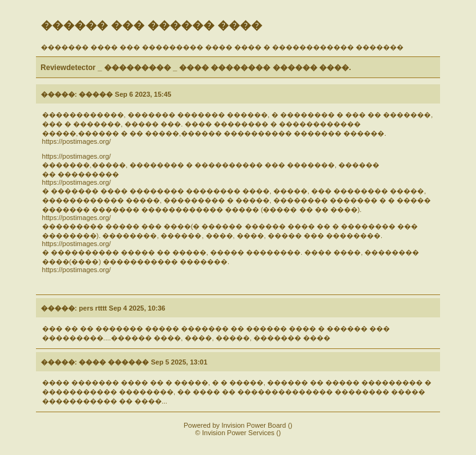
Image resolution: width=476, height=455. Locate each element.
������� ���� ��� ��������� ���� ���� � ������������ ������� (222, 47)
